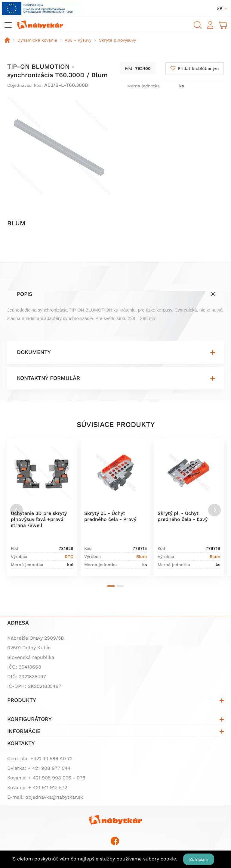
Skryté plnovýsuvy (117, 40)
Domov (7, 40)
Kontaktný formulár (48, 378)
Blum (142, 556)
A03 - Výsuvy (78, 40)
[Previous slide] (17, 510)
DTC (69, 556)
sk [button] (220, 8)
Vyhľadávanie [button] (198, 25)
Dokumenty (34, 352)
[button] (111, 586)
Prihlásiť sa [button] (210, 25)
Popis (25, 294)
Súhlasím (199, 859)
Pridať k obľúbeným (198, 68)
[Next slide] (214, 510)
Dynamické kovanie (37, 40)
